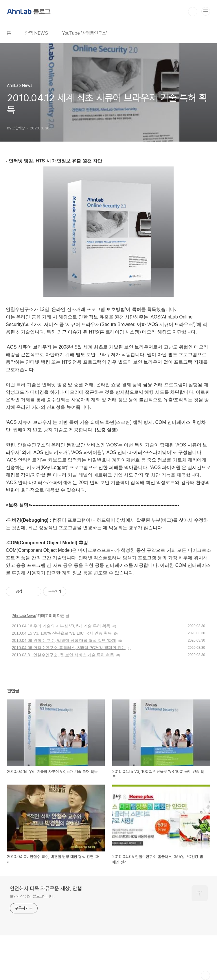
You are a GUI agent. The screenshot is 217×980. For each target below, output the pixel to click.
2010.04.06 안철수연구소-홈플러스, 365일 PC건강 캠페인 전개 (69, 648)
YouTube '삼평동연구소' (84, 33)
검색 (193, 12)
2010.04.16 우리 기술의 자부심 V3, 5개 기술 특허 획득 (61, 626)
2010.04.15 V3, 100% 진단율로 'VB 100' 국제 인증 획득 (62, 633)
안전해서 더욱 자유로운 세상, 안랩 (46, 888)
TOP (205, 975)
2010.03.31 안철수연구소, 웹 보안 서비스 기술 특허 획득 (63, 655)
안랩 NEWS (36, 33)
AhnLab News (24, 616)
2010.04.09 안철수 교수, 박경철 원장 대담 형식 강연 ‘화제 (64, 640)
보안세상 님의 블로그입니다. (32, 896)
